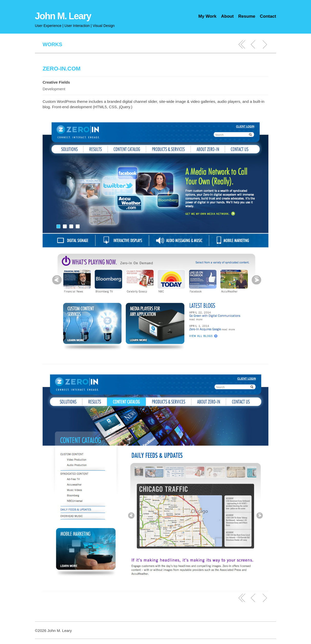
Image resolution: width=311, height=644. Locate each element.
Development (54, 89)
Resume (247, 16)
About (227, 16)
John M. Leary (63, 16)
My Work (207, 16)
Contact (268, 16)
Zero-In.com (62, 69)
